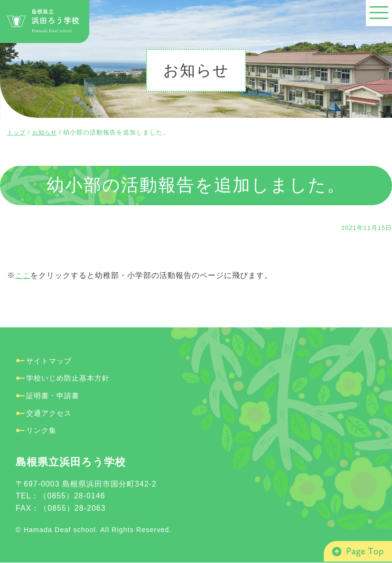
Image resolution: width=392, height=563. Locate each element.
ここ (23, 275)
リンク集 (42, 430)
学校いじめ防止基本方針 (70, 378)
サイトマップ (50, 361)
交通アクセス (50, 413)
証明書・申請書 (54, 396)
